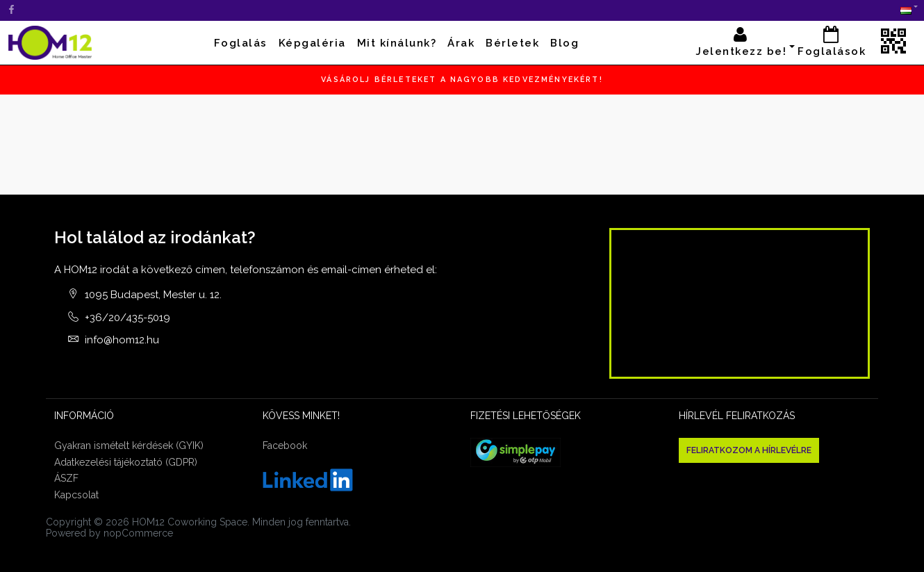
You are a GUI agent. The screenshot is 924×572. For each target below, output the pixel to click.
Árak (461, 43)
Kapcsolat (76, 495)
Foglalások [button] (832, 42)
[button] (906, 10)
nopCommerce (138, 533)
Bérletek (512, 43)
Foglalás (241, 43)
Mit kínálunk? (397, 43)
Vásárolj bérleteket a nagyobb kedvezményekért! (462, 80)
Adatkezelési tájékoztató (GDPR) (126, 462)
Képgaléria (312, 43)
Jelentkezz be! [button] (741, 42)
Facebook (285, 446)
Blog (564, 43)
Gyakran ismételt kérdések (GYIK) (129, 446)
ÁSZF (66, 478)
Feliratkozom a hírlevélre (749, 450)
